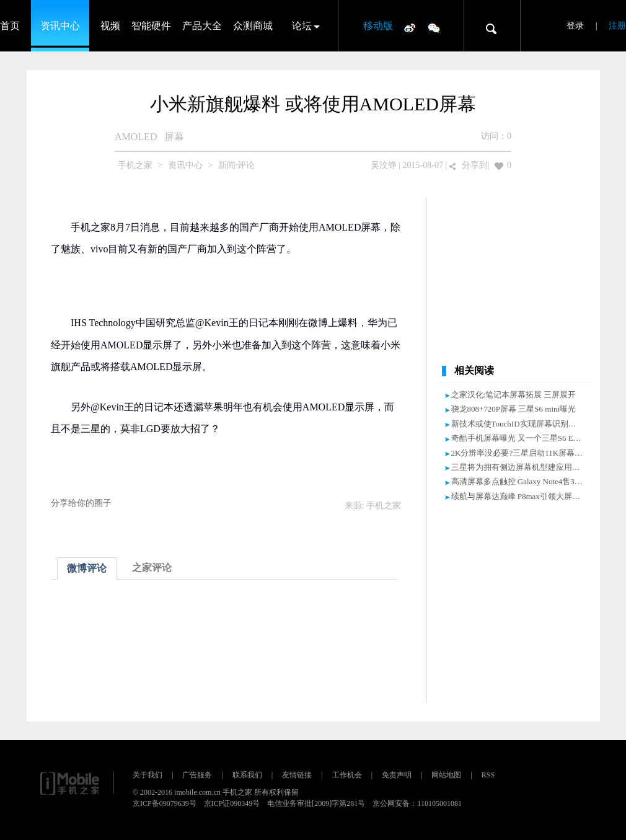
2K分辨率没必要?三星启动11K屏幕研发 (521, 453)
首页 (10, 26)
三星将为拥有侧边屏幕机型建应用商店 (520, 467)
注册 (617, 26)
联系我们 (247, 775)
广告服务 (197, 775)
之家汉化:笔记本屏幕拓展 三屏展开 (514, 395)
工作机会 (347, 775)
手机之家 (135, 165)
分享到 (475, 165)
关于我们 (148, 775)
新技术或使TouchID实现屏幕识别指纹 (518, 424)
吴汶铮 (384, 165)
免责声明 (397, 775)
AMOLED (136, 137)
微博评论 (87, 568)
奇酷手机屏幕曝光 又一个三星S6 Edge (518, 438)
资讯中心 (60, 26)
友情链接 (297, 775)
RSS (488, 775)
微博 (410, 27)
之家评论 (152, 568)
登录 (575, 26)
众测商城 (253, 26)
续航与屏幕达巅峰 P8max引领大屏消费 (520, 496)
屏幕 (174, 137)
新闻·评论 (237, 165)
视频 (110, 26)
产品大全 (202, 26)
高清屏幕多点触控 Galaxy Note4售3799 (519, 481)
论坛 (302, 26)
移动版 (378, 26)
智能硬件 (151, 26)
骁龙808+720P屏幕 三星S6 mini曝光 (514, 409)
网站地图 (446, 775)
